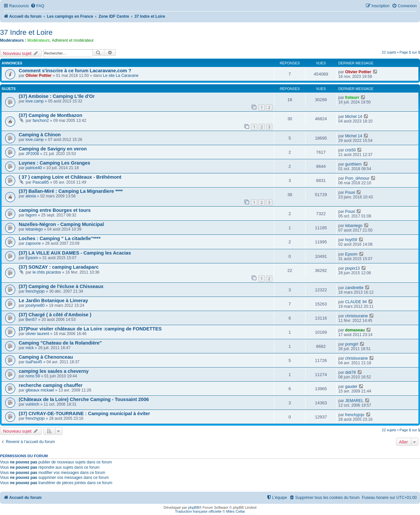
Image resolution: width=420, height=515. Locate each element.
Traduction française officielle (198, 511)
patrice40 (34, 168)
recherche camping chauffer (51, 385)
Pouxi (350, 192)
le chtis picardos (47, 272)
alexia (31, 196)
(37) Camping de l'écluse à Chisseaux (61, 286)
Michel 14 (354, 117)
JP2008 (32, 154)
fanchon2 (41, 121)
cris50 (350, 150)
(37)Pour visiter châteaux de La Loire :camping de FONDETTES (90, 329)
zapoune (33, 243)
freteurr (352, 98)
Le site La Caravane (121, 76)
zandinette (354, 288)
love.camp (35, 101)
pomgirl (352, 344)
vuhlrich (32, 404)
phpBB (193, 507)
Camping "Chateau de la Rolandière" (60, 343)
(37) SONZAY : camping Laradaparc (59, 267)
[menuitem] (37, 6)
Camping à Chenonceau (46, 357)
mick (30, 348)
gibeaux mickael (40, 390)
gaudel (351, 387)
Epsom (32, 258)
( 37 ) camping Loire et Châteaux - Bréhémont (70, 177)
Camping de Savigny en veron (53, 149)
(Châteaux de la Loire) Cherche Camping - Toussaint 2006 (84, 399)
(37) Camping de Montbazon (51, 115)
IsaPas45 (34, 362)
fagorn (31, 215)
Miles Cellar (235, 511)
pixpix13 (352, 268)
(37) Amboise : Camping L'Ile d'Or (57, 96)
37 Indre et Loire (26, 32)
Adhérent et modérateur (73, 40)
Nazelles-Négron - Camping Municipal (61, 224)
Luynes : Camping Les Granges (54, 163)
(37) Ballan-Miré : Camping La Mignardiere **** (71, 191)
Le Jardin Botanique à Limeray (53, 301)
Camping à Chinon (40, 135)
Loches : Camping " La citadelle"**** (60, 238)
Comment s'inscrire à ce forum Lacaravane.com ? (75, 71)
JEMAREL (354, 401)
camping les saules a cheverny (54, 371)
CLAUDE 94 (356, 302)
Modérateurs (38, 40)
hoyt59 (351, 240)
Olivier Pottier (39, 76)
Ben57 (31, 320)
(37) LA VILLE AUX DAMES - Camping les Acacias (75, 253)
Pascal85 (41, 182)
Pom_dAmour (357, 178)
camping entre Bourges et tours (55, 210)
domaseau (355, 330)
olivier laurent (37, 334)
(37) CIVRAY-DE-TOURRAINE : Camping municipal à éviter (84, 414)
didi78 (350, 372)
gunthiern (353, 164)
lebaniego (34, 229)
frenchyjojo (35, 291)
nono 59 (33, 376)
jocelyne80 (35, 305)
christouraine (357, 316)
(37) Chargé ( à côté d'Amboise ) (55, 315)
